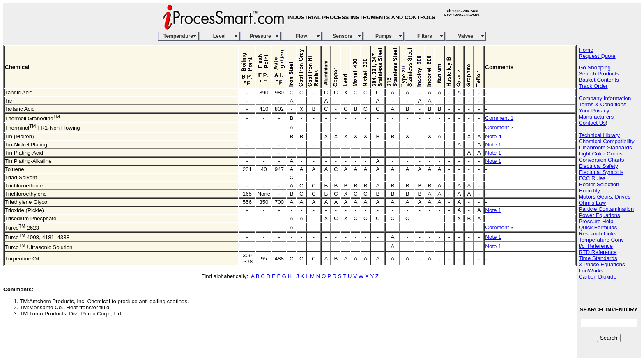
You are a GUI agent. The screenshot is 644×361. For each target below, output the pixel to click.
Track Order (593, 86)
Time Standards (598, 258)
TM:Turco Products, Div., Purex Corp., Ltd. (71, 314)
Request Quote (597, 56)
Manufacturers (596, 117)
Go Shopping (595, 67)
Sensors (342, 36)
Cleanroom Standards (605, 147)
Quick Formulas (598, 227)
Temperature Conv (601, 240)
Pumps (384, 36)
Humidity (589, 191)
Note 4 (493, 136)
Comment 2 (499, 127)
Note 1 (493, 145)
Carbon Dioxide (598, 277)
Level (220, 36)
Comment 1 (499, 118)
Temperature (178, 36)
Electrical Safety (598, 166)
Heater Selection (599, 184)
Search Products (599, 74)
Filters (425, 36)
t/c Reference (596, 246)
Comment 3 (499, 227)
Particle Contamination (606, 209)
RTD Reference (598, 252)
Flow (301, 36)
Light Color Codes (601, 154)
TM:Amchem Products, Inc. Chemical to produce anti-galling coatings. (104, 301)
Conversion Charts (601, 160)
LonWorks (591, 271)
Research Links (598, 234)
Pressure (260, 36)
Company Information (605, 98)
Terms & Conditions (603, 104)
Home (586, 50)
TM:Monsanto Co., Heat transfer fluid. (65, 307)
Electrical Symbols (601, 172)
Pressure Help (596, 221)
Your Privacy (594, 111)
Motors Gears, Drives (605, 197)
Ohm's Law (592, 203)
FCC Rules (592, 178)
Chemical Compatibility (607, 141)
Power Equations (599, 215)
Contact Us (592, 123)
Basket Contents (599, 80)
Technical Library (599, 135)
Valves (466, 36)
